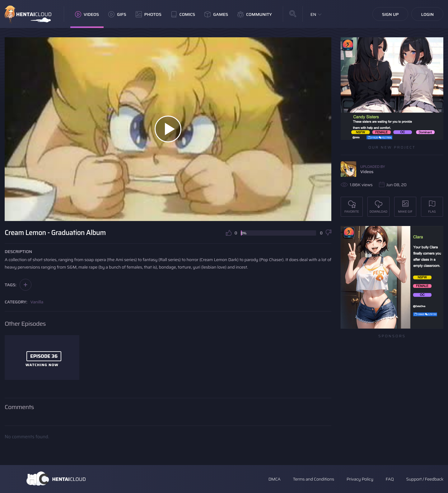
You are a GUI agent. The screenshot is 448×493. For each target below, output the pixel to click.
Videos (87, 14)
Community (255, 14)
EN (313, 14)
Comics (183, 14)
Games (216, 14)
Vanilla (37, 302)
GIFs (117, 14)
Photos (149, 14)
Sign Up (390, 14)
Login (427, 14)
